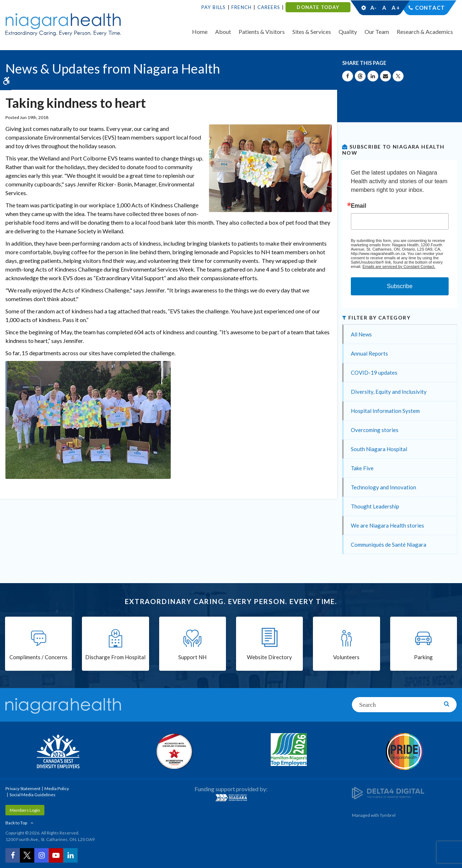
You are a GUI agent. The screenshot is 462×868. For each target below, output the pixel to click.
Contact (430, 8)
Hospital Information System (385, 411)
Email (359, 206)
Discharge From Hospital (115, 657)
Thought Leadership (375, 506)
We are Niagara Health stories (387, 525)
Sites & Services (312, 32)
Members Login (25, 810)
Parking (423, 657)
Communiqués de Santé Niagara (389, 545)
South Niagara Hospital (379, 449)
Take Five (362, 468)
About (223, 32)
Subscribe (400, 286)
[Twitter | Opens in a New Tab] (27, 855)
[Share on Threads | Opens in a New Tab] (360, 76)
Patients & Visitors (262, 32)
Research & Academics (425, 32)
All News (361, 334)
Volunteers (346, 657)
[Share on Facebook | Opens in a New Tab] (348, 76)
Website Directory (269, 657)
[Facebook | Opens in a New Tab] (13, 855)
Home (200, 32)
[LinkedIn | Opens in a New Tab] (70, 855)
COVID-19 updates (374, 373)
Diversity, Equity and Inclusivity (389, 392)
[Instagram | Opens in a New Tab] (42, 855)
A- (374, 8)
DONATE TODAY (318, 7)
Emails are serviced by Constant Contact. (399, 266)
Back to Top (16, 823)
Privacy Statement (23, 788)
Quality (348, 32)
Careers (269, 7)
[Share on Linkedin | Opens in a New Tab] (373, 76)
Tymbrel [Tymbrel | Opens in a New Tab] (388, 815)
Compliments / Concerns (38, 657)
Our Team (377, 32)
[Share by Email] (385, 76)
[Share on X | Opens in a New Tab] (398, 76)
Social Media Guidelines (32, 795)
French (241, 7)
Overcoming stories (375, 430)
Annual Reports (369, 353)
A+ (395, 8)
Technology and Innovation (383, 487)
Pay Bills (214, 7)
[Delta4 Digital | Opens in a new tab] (388, 792)
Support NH (192, 657)
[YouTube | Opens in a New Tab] (56, 855)
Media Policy (57, 788)
